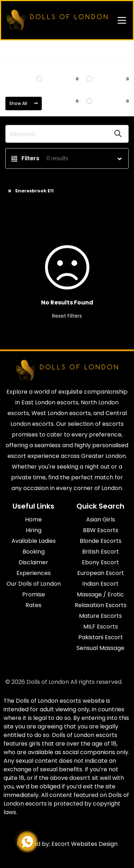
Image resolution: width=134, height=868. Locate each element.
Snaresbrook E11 (80, 49)
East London (41, 49)
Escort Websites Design (85, 844)
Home (13, 49)
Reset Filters (67, 316)
